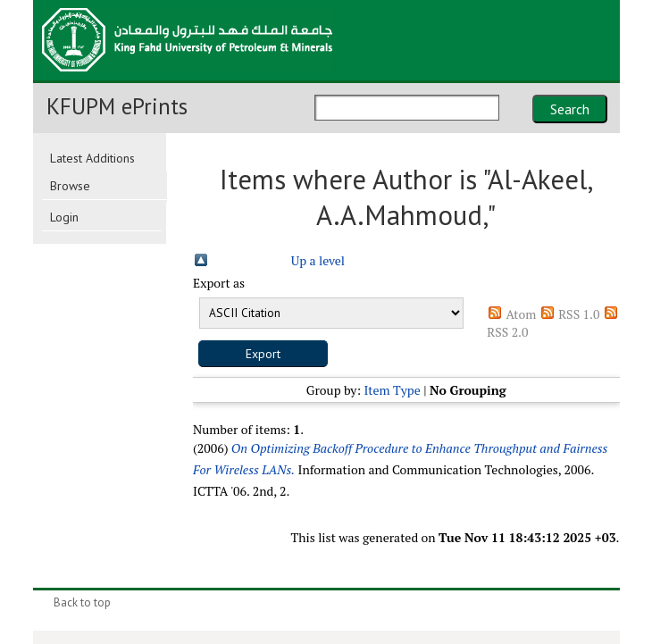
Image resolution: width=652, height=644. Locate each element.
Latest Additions (92, 158)
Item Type (392, 390)
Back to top (82, 602)
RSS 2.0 (507, 332)
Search (570, 109)
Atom (521, 314)
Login (64, 217)
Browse (70, 186)
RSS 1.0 (579, 314)
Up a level (318, 260)
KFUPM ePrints (117, 106)
